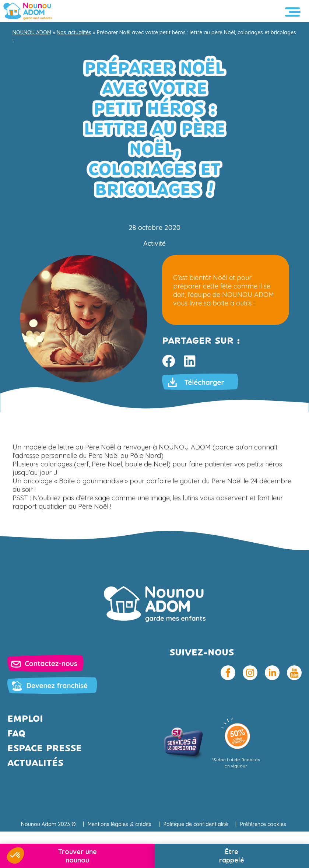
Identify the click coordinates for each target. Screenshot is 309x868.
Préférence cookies (263, 824)
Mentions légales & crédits (120, 824)
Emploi (25, 719)
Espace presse (45, 749)
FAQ (16, 734)
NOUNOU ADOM (32, 32)
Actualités (35, 764)
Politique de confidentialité (196, 824)
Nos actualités (74, 32)
